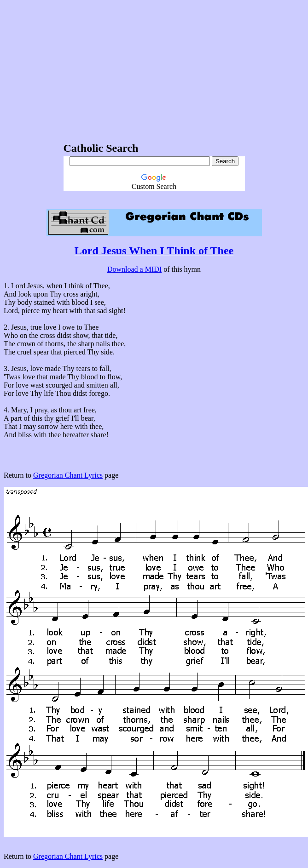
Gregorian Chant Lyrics (68, 475)
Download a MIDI (134, 269)
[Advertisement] (154, 68)
